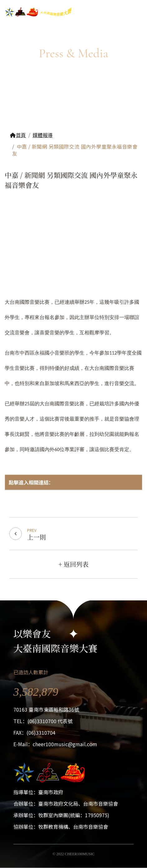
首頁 (18, 135)
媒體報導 (43, 135)
